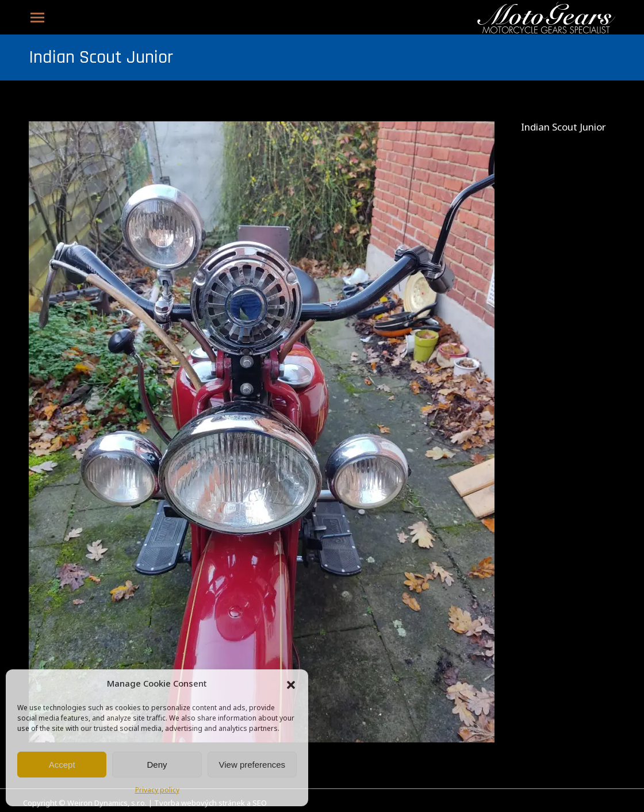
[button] (291, 685)
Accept (62, 765)
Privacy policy (157, 791)
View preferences (252, 765)
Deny (157, 765)
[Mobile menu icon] (37, 18)
